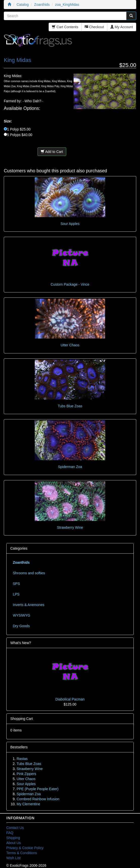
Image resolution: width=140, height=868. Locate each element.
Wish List (13, 858)
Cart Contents (65, 27)
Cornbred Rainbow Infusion (38, 799)
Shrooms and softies (29, 573)
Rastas (22, 759)
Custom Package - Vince (70, 284)
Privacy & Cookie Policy (25, 848)
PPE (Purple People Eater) (38, 789)
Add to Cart (52, 152)
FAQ (10, 833)
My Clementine (28, 804)
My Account (122, 27)
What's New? (21, 643)
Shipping (13, 838)
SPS (16, 584)
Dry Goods (21, 626)
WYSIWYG (22, 615)
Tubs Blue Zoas (70, 406)
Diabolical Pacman (70, 699)
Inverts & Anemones (29, 605)
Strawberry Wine (70, 527)
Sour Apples (70, 224)
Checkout (94, 27)
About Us (14, 843)
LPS (16, 594)
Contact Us (15, 828)
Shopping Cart (22, 719)
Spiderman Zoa (70, 467)
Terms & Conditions (22, 853)
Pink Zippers (26, 774)
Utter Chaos (70, 345)
